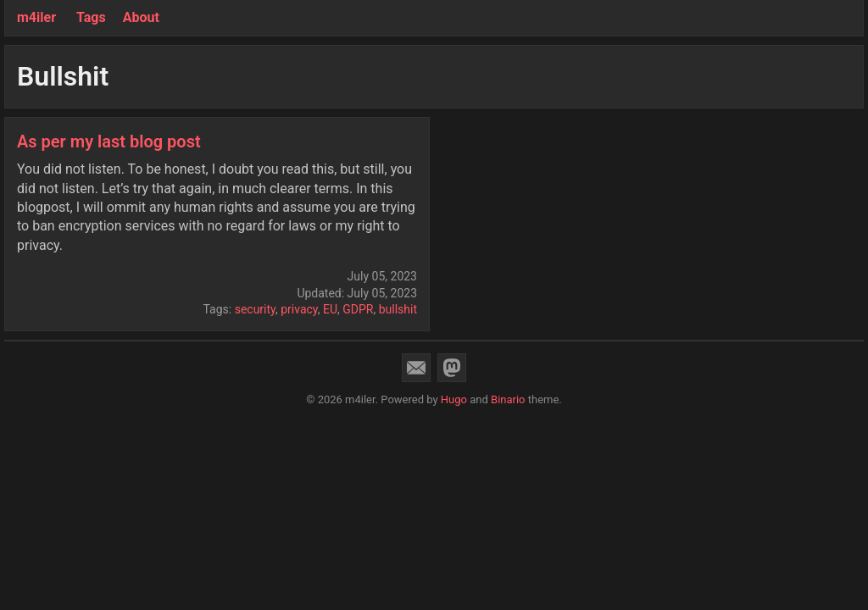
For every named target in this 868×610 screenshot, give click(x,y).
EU (330, 309)
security (255, 309)
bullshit (398, 309)
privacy (299, 309)
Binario (508, 399)
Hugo (454, 399)
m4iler (36, 17)
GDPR (358, 309)
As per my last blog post (109, 141)
